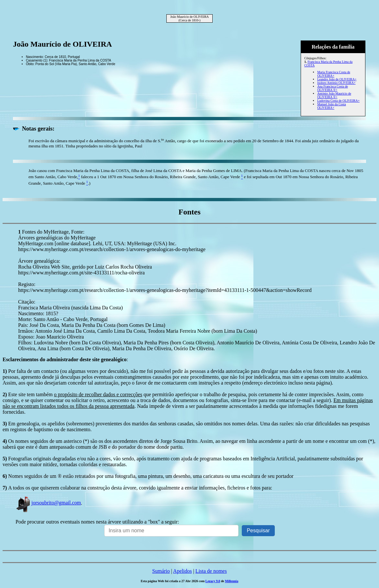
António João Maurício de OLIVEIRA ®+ (334, 95)
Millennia (232, 581)
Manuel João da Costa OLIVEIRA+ (332, 106)
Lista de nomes (211, 571)
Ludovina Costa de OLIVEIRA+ (338, 101)
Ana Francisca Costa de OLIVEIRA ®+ (333, 88)
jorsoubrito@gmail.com (48, 503)
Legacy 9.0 (213, 581)
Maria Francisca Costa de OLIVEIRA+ (334, 74)
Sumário (161, 571)
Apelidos (183, 571)
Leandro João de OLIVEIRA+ (337, 79)
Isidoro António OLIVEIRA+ (336, 83)
